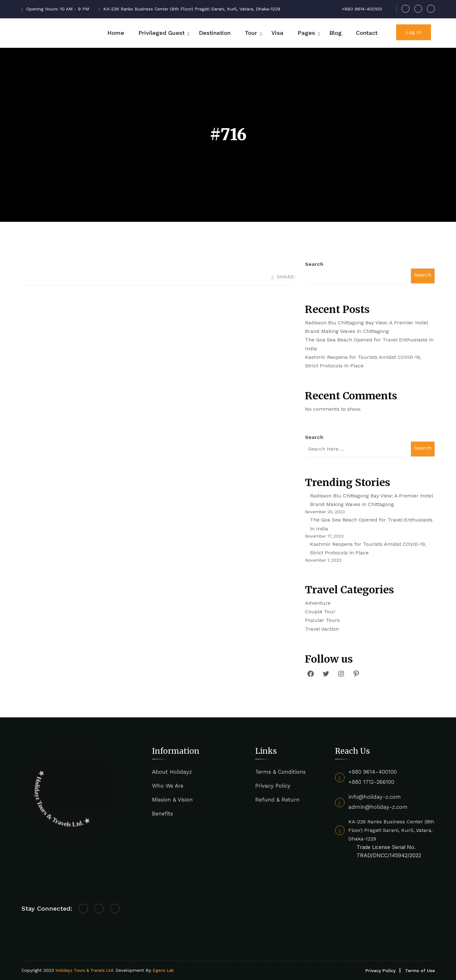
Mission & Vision (172, 800)
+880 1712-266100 (371, 782)
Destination (215, 33)
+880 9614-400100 (373, 772)
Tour (251, 33)
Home (116, 33)
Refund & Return (277, 800)
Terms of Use (420, 971)
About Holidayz (172, 772)
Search (314, 264)
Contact (367, 33)
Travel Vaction (322, 629)
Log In (414, 32)
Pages (306, 33)
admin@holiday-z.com (378, 807)
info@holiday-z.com (375, 797)
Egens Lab (163, 970)
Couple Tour (320, 612)
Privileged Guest (161, 33)
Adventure (318, 603)
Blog (336, 33)
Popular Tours (322, 620)
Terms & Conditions (280, 772)
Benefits (162, 814)
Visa (277, 33)
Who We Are (168, 786)
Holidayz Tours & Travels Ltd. (85, 970)
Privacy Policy (273, 786)
